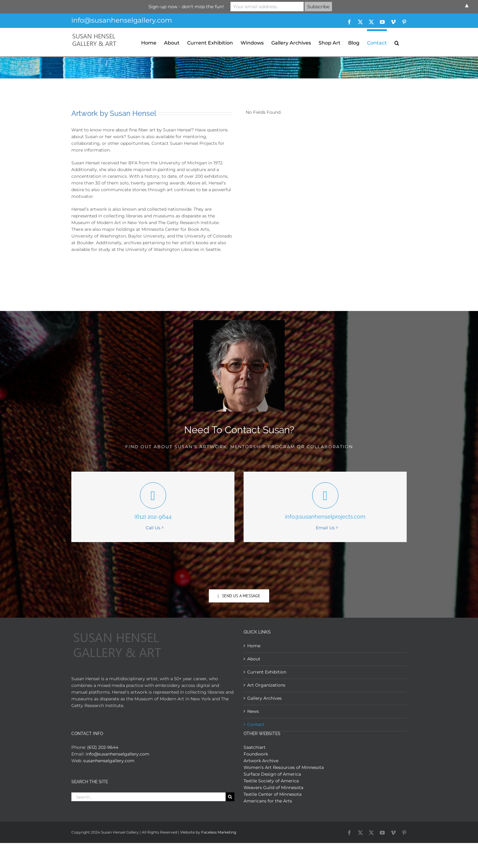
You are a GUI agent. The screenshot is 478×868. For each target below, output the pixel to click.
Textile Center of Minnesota (273, 794)
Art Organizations (266, 685)
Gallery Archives (264, 698)
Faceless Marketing (219, 832)
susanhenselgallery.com (109, 761)
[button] (397, 42)
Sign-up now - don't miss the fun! (186, 7)
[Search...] (148, 797)
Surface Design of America (272, 774)
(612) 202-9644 (103, 747)
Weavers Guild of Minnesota (273, 788)
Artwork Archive (261, 761)
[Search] (230, 797)
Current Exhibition (267, 672)
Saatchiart (255, 747)
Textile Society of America (271, 781)
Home (254, 646)
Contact (256, 724)
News (253, 711)
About (254, 659)
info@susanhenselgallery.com (122, 20)
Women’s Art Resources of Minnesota (284, 767)
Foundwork (256, 754)
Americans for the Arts (268, 801)
